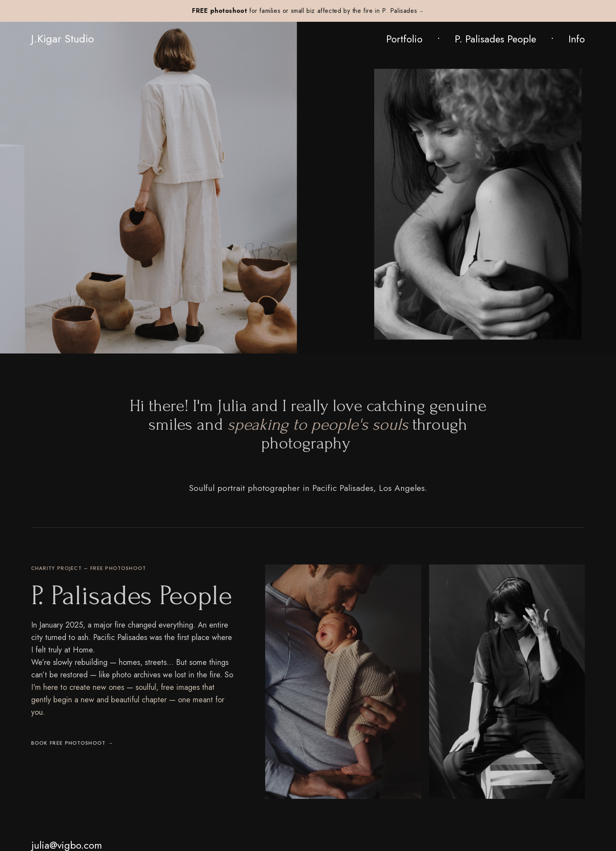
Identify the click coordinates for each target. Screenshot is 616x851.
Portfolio (404, 39)
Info (577, 39)
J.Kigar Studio (62, 39)
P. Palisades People (495, 39)
